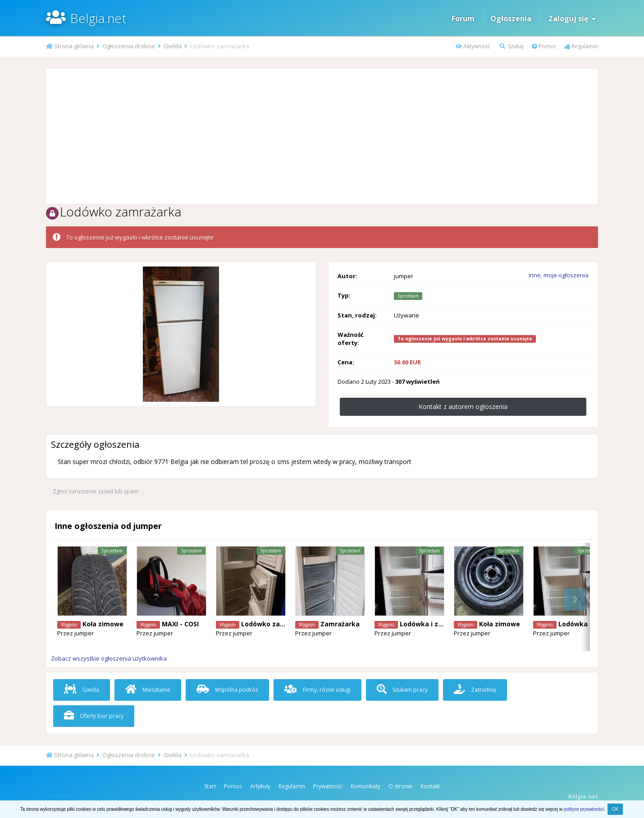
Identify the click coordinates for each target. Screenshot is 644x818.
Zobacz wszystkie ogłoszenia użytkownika (109, 658)
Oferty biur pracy (94, 716)
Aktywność (473, 46)
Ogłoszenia (511, 18)
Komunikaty (365, 786)
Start (210, 786)
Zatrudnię (475, 690)
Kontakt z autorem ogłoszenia (463, 407)
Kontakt (430, 786)
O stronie (400, 786)
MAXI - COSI (180, 624)
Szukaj (512, 46)
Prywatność (328, 786)
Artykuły (260, 786)
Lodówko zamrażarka (276, 624)
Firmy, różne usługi (317, 690)
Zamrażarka (340, 624)
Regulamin (581, 46)
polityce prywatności (584, 809)
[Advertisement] (322, 136)
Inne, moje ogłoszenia (559, 275)
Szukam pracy (402, 690)
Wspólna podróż (227, 690)
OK (615, 809)
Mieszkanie (148, 690)
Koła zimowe (103, 624)
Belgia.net (98, 18)
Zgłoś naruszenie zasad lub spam (96, 491)
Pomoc (544, 46)
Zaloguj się (572, 18)
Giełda (82, 690)
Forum (463, 18)
